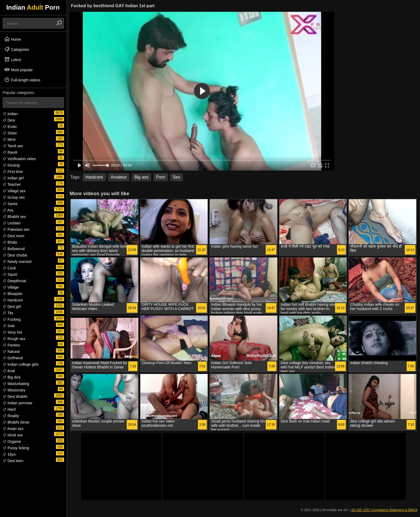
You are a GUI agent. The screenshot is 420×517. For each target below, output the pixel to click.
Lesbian (12, 223)
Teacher (12, 184)
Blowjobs (13, 294)
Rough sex (14, 339)
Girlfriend (13, 358)
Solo (9, 326)
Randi (10, 152)
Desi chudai (15, 255)
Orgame (12, 441)
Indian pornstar (18, 403)
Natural (11, 352)
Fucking (12, 319)
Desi (9, 120)
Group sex (14, 197)
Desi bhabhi (15, 397)
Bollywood (14, 249)
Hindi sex (13, 435)
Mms (9, 139)
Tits (8, 313)
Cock (9, 268)
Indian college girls (21, 364)
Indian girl (13, 178)
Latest (13, 59)
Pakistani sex (16, 229)
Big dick (12, 377)
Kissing (11, 165)
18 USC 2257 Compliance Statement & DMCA (384, 510)
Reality (11, 416)
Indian (10, 114)
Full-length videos (22, 80)
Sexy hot (12, 332)
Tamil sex (13, 146)
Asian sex (13, 429)
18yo (9, 454)
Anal (9, 371)
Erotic (10, 127)
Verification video (19, 159)
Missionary (14, 390)
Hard (9, 409)
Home (12, 39)
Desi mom (14, 236)
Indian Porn (33, 7)
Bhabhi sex (14, 217)
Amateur (119, 177)
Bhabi (10, 242)
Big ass (141, 177)
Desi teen (13, 461)
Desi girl (12, 307)
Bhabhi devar (16, 422)
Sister (10, 133)
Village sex (14, 191)
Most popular (18, 70)
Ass (8, 210)
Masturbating (16, 384)
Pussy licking (16, 448)
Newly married (17, 262)
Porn (161, 177)
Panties (11, 345)
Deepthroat (14, 281)
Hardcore (13, 300)
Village (11, 287)
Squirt (10, 274)
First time (13, 172)
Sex (177, 177)
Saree (10, 204)
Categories (17, 49)
